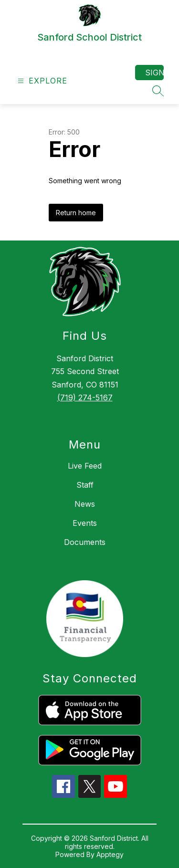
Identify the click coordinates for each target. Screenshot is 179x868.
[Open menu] (41, 81)
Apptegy (110, 854)
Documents (85, 542)
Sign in (154, 73)
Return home (76, 213)
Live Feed (85, 466)
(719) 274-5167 (85, 397)
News (85, 504)
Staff (85, 485)
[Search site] (158, 91)
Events (85, 523)
